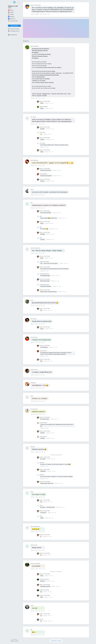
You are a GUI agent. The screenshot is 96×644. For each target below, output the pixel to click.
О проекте (14, 639)
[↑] (44, 14)
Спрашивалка (12, 35)
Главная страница (14, 29)
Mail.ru (11, 10)
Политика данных (14, 641)
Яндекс (11, 14)
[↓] (46, 14)
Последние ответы (14, 31)
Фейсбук (11, 17)
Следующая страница (56, 641)
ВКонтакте (12, 19)
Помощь (17, 640)
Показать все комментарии (56, 455)
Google (11, 12)
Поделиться (48, 14)
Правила (12, 640)
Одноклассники (13, 21)
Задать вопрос (14, 26)
